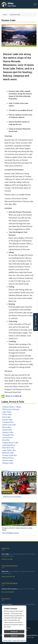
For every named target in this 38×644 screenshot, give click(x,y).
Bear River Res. (8, 448)
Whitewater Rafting (11, 409)
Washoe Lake (8, 463)
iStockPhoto (22, 26)
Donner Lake (7, 420)
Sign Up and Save (8, 576)
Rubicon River (8, 458)
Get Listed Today (8, 592)
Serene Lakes (8, 460)
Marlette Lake (8, 453)
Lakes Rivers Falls (15, 15)
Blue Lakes (7, 427)
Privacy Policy (7, 641)
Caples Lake (7, 430)
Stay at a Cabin (14, 396)
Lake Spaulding (9, 445)
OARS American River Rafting (12, 497)
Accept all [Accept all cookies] (14, 631)
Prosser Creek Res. (10, 455)
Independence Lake (10, 443)
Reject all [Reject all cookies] (14, 636)
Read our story (7, 559)
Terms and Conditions (19, 641)
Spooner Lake (8, 432)
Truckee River (8, 422)
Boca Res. (6, 440)
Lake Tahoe (12, 6)
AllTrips (11, 3)
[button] (4, 35)
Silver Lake (7, 414)
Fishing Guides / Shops (12, 407)
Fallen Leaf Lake (9, 425)
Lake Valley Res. (9, 450)
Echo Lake (6, 417)
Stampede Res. (8, 435)
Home (5, 15)
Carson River (7, 437)
